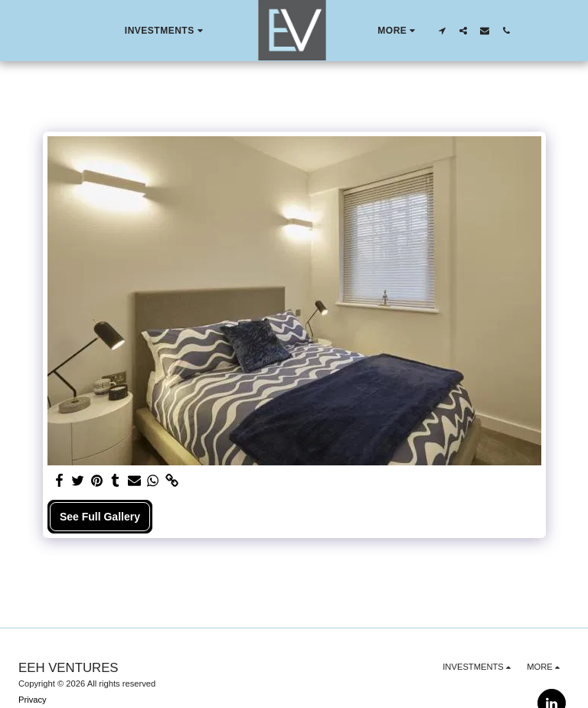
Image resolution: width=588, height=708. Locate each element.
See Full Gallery (100, 517)
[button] (165, 31)
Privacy (33, 700)
